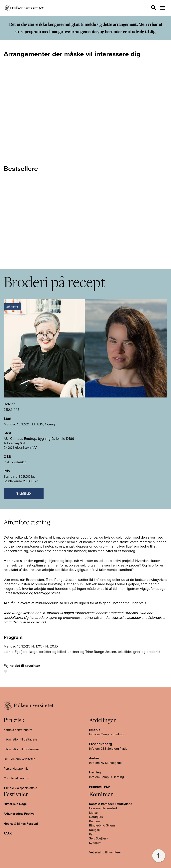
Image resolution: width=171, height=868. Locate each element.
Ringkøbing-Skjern (102, 825)
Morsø (93, 813)
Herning (95, 772)
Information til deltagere (20, 739)
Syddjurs (95, 843)
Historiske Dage (15, 804)
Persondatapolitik (16, 768)
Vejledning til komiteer (105, 852)
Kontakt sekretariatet (18, 730)
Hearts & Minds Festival (21, 824)
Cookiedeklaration (16, 778)
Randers (95, 821)
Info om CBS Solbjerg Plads (108, 748)
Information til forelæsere (21, 749)
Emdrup (95, 730)
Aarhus (94, 758)
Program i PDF (100, 787)
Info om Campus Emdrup (106, 734)
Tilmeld (24, 494)
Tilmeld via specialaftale (20, 788)
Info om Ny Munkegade (105, 763)
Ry (91, 834)
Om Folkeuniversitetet (19, 759)
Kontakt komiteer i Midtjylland (111, 804)
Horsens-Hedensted (103, 808)
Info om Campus (101, 777)
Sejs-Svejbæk (99, 838)
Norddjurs (96, 817)
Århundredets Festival (19, 814)
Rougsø (94, 830)
